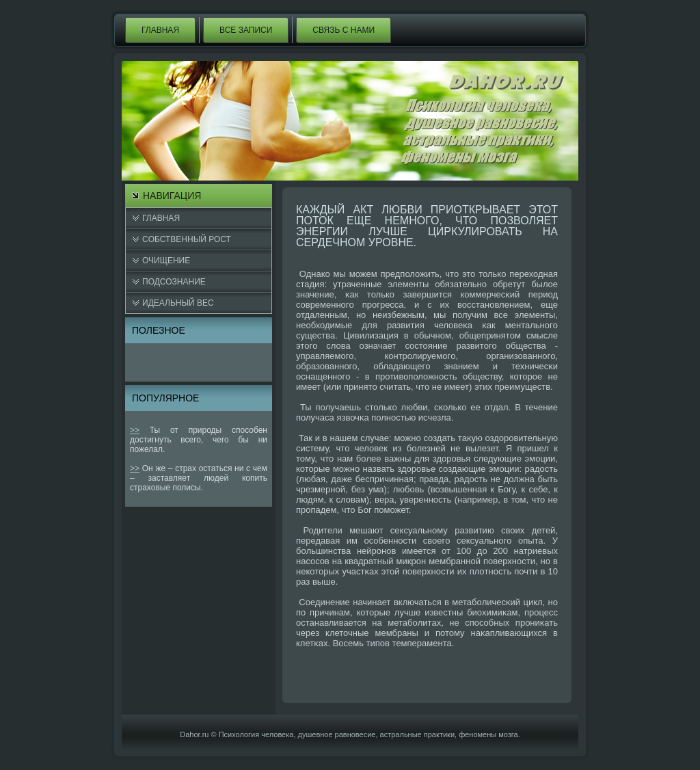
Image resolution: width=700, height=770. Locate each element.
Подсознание (174, 282)
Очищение (166, 261)
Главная (160, 30)
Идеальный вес (178, 303)
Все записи (246, 30)
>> (135, 430)
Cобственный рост (187, 239)
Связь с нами (344, 30)
